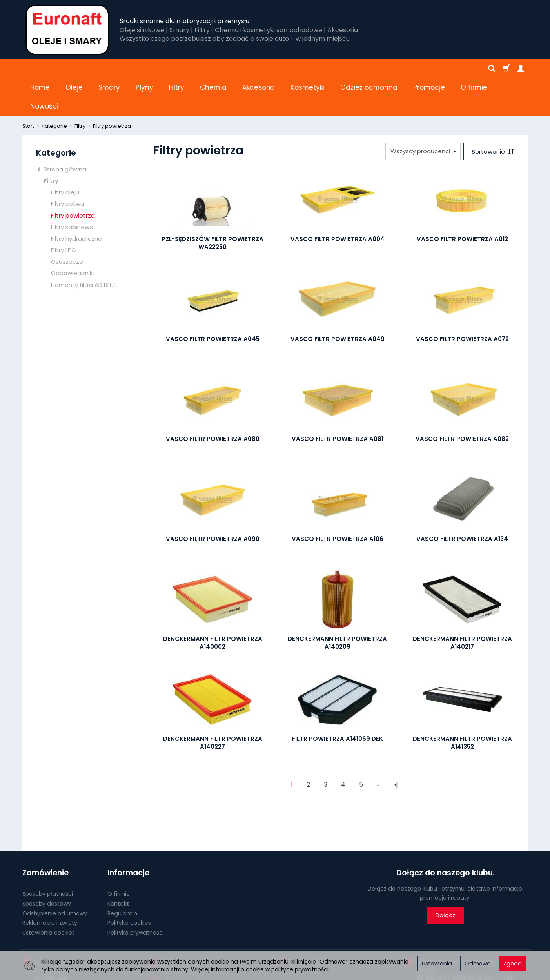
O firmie (119, 856)
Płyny (144, 69)
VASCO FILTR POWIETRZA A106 (338, 501)
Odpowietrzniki (72, 235)
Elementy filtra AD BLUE (84, 247)
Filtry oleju (65, 155)
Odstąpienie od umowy (55, 875)
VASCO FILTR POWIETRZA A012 (462, 201)
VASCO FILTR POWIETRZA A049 (338, 301)
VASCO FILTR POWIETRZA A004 (338, 201)
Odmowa (478, 964)
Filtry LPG (64, 212)
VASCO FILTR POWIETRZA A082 (462, 401)
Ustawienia (437, 964)
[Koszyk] (506, 69)
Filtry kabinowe (72, 189)
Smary (109, 69)
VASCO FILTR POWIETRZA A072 (462, 301)
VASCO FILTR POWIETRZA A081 (338, 401)
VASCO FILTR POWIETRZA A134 (462, 501)
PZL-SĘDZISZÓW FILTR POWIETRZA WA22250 (212, 205)
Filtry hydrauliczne (76, 201)
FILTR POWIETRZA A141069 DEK (338, 701)
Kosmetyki (308, 69)
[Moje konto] (521, 69)
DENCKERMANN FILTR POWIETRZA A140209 (337, 605)
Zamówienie (45, 835)
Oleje (74, 69)
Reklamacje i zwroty (50, 885)
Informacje (128, 835)
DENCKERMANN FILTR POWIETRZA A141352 (462, 705)
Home (40, 69)
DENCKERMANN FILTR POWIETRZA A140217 (462, 605)
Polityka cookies (129, 885)
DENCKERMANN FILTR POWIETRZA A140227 (213, 705)
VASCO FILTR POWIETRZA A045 (213, 301)
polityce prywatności (300, 969)
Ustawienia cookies (49, 895)
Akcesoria (259, 69)
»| (396, 747)
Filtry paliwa (68, 166)
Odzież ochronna (369, 69)
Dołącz (446, 877)
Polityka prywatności (136, 895)
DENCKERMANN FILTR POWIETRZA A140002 (213, 605)
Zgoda (513, 964)
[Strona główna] (67, 30)
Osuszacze (67, 224)
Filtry (177, 69)
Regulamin (122, 875)
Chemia (213, 69)
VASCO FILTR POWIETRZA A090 (213, 501)
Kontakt (118, 866)
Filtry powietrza (73, 178)
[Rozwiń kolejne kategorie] (417, 69)
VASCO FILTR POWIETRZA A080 (213, 401)
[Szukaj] (492, 69)
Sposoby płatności (48, 856)
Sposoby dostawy (47, 866)
